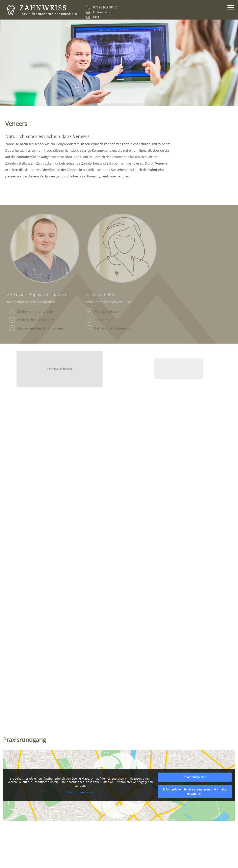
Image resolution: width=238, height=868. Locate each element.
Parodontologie (106, 311)
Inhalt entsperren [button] (195, 777)
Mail (96, 17)
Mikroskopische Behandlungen (41, 328)
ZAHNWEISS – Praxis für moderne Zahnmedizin (42, 10)
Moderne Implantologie (35, 311)
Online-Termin (103, 12)
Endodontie (103, 320)
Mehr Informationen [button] (80, 792)
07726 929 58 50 (105, 7)
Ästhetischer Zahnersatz (36, 320)
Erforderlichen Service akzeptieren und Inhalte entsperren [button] (195, 791)
